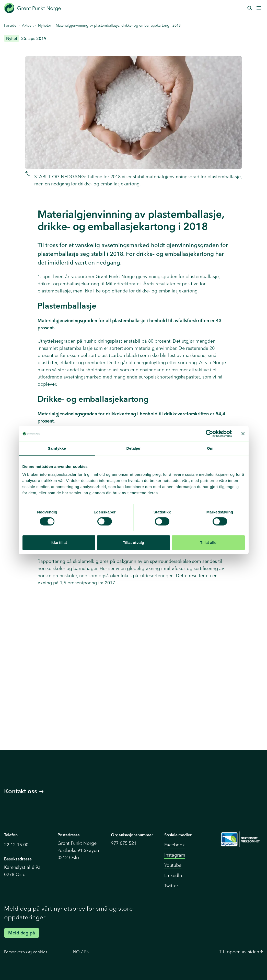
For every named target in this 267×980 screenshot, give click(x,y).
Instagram (175, 855)
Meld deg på (22, 933)
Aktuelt (28, 25)
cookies (40, 952)
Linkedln (173, 875)
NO (76, 952)
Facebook (175, 845)
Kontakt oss (24, 791)
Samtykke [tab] (57, 448)
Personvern (14, 952)
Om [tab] (210, 448)
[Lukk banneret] (243, 434)
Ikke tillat (59, 542)
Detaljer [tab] (134, 448)
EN (87, 952)
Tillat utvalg (133, 542)
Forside (10, 25)
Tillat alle (208, 542)
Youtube (173, 865)
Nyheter (45, 25)
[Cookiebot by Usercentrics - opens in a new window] (209, 434)
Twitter (171, 886)
